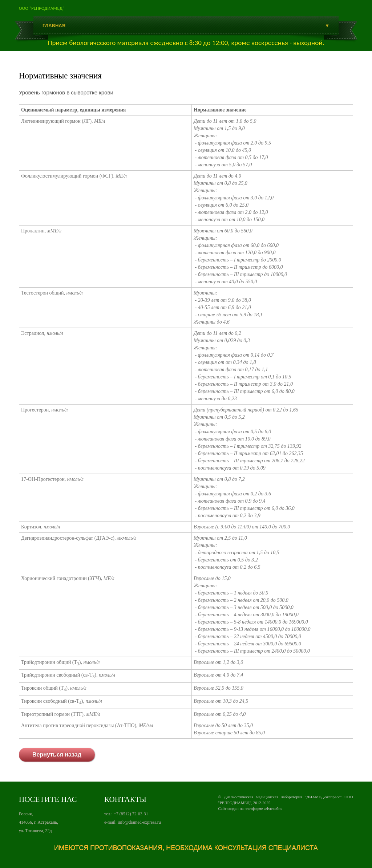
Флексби (273, 808)
